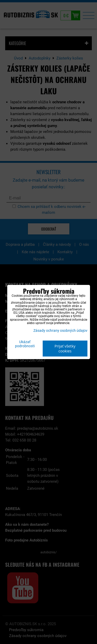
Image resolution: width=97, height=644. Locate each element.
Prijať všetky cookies (65, 349)
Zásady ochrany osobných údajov (60, 331)
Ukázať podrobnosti (25, 344)
